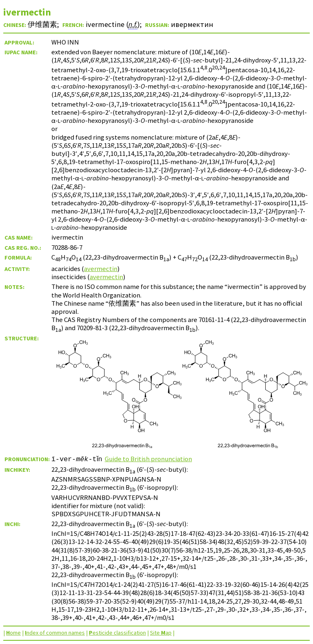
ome (13, 633)
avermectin (101, 269)
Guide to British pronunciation (151, 459)
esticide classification (117, 633)
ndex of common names (55, 633)
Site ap (161, 633)
